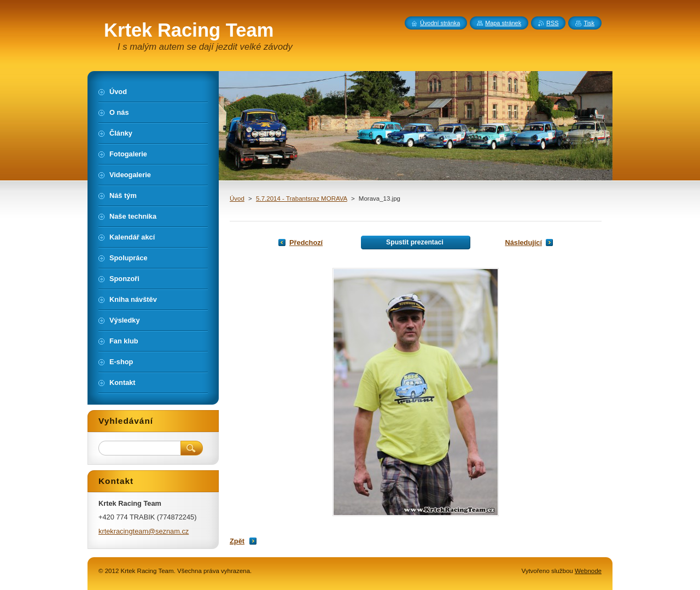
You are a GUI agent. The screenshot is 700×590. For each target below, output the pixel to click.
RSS (552, 23)
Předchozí (306, 243)
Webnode (588, 571)
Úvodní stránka (440, 23)
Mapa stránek (503, 23)
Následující (523, 243)
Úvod (237, 198)
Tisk (589, 23)
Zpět (237, 541)
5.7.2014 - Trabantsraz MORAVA (302, 198)
